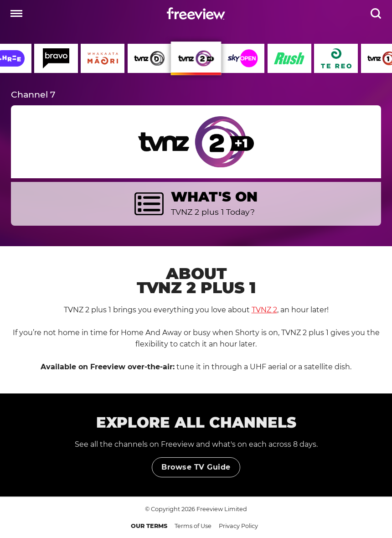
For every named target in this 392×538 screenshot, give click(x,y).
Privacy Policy (238, 526)
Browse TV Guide (196, 474)
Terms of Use (193, 526)
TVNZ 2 (264, 310)
